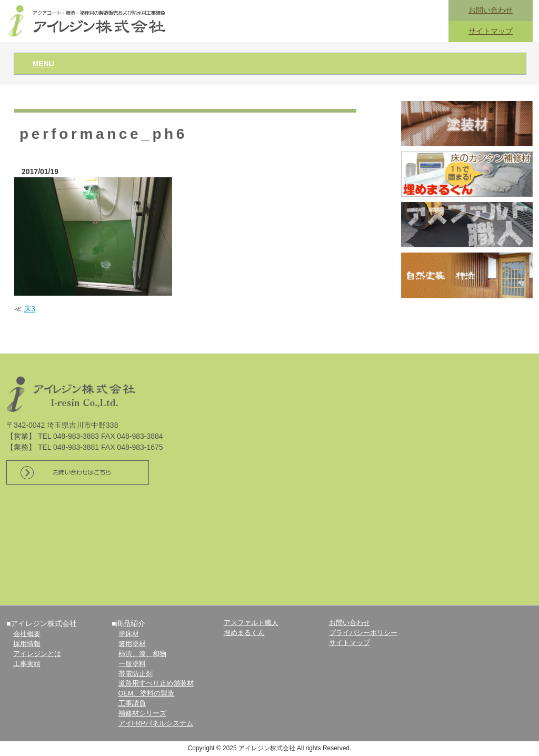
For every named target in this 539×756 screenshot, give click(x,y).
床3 (29, 309)
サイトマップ (491, 31)
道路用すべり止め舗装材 (156, 683)
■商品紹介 (128, 623)
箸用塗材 (132, 644)
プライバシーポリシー (363, 633)
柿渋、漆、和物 (142, 654)
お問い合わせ (491, 10)
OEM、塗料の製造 (147, 693)
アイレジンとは (37, 654)
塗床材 (129, 634)
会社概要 (27, 634)
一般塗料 (132, 664)
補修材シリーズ (142, 713)
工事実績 (27, 664)
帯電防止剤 (136, 674)
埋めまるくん (244, 633)
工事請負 (132, 703)
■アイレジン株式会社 (42, 623)
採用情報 (27, 644)
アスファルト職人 (251, 623)
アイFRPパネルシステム (156, 723)
